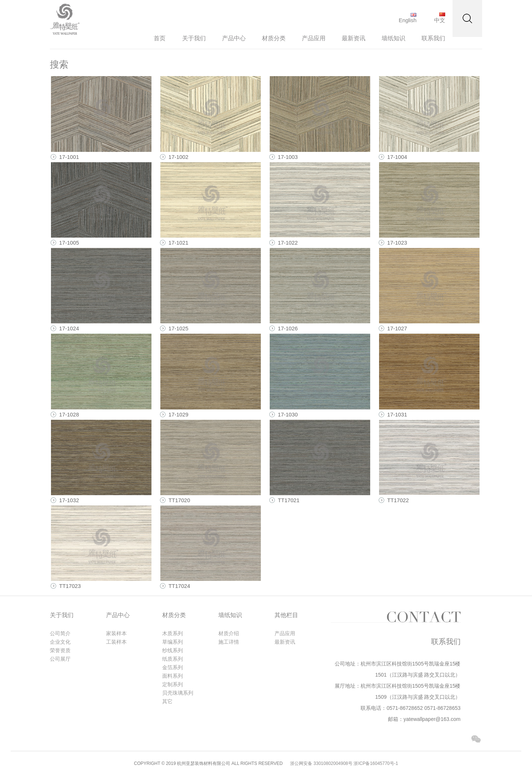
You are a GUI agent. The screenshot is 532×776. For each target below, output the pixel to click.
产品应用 (314, 38)
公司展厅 (60, 659)
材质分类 (274, 38)
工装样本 (116, 642)
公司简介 (60, 633)
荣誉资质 (60, 650)
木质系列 (173, 633)
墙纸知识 (393, 38)
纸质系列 (173, 659)
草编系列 (173, 642)
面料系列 (173, 676)
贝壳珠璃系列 (178, 693)
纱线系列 (173, 650)
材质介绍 (229, 633)
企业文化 (60, 642)
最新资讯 (354, 38)
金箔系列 (173, 667)
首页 (160, 38)
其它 (167, 701)
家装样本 (116, 633)
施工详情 (229, 642)
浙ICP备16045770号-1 (376, 763)
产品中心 (234, 38)
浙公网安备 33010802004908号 (321, 763)
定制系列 (173, 684)
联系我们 (433, 38)
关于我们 (194, 38)
